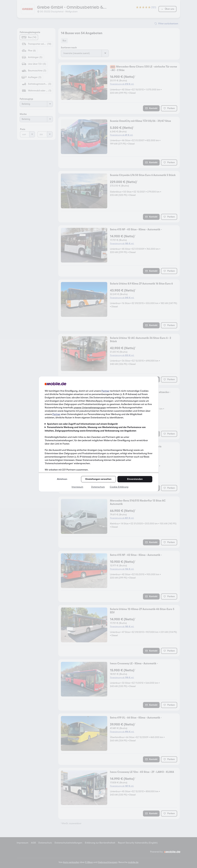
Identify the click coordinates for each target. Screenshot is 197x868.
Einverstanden (135, 479)
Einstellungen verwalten (98, 479)
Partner (105, 391)
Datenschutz (98, 487)
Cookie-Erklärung (119, 487)
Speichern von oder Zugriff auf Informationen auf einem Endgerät (82, 424)
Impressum (77, 487)
